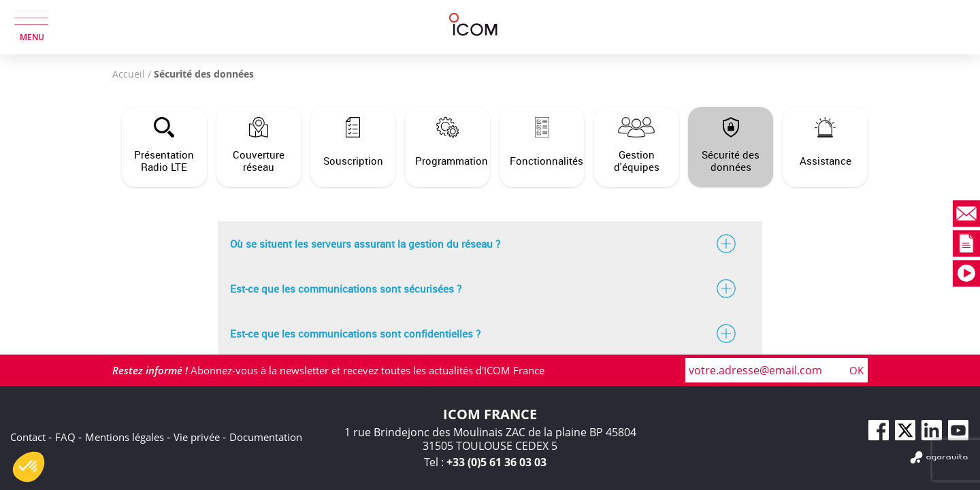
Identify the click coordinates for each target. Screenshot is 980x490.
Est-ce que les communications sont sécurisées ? (490, 289)
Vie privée (197, 437)
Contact (28, 437)
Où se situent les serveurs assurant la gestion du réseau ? (490, 244)
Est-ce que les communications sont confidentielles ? (490, 333)
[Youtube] (958, 430)
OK (856, 370)
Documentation (266, 437)
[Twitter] (905, 430)
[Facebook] (879, 430)
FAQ (65, 437)
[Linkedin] (932, 430)
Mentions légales (125, 437)
